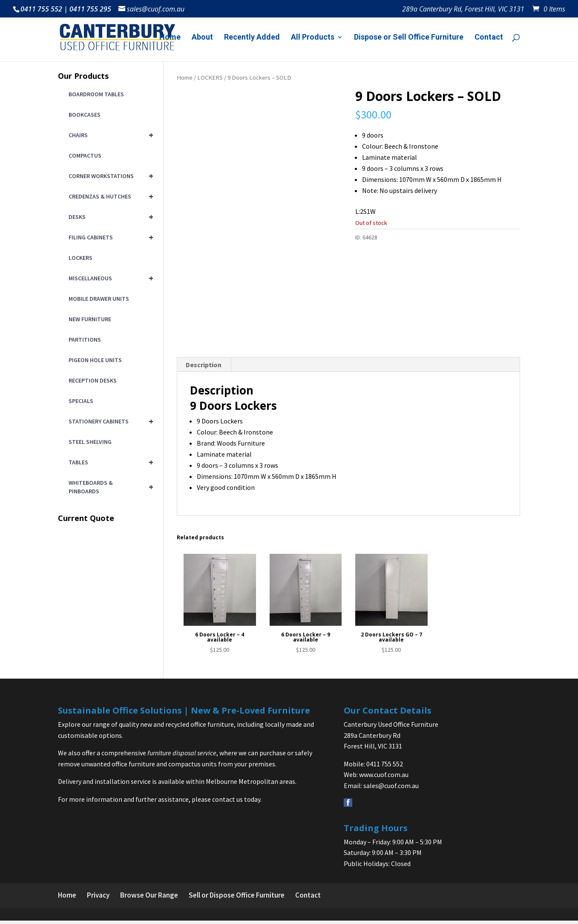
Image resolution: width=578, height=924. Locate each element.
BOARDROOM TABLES (96, 94)
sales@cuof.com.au (391, 789)
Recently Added (252, 38)
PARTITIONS (85, 340)
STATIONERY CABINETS (109, 421)
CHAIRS (109, 135)
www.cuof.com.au (384, 778)
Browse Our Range (149, 898)
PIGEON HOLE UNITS (95, 360)
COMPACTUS (85, 155)
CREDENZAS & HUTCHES (109, 196)
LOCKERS (210, 78)
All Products (313, 38)
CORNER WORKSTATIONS (109, 176)
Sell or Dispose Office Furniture (237, 898)
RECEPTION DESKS (93, 380)
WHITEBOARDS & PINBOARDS (109, 487)
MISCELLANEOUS (109, 278)
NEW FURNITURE (90, 319)
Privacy (98, 898)
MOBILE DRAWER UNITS (99, 299)
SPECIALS (81, 401)
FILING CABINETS (109, 237)
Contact (489, 38)
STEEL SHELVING (90, 442)
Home (170, 38)
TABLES (109, 462)
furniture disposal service (182, 756)
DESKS (109, 217)
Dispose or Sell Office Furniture (409, 38)
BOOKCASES (85, 115)
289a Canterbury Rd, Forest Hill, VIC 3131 (463, 10)
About (202, 38)
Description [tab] (204, 368)
